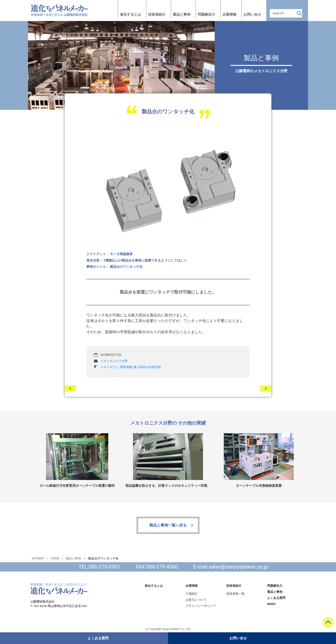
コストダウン (109, 367)
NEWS (271, 604)
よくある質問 (276, 598)
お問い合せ (252, 14)
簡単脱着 (126, 367)
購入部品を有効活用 (147, 367)
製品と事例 (182, 14)
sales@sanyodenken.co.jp (238, 567)
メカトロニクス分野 (114, 361)
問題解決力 (206, 14)
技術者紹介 (157, 14)
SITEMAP (38, 558)
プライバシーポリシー (201, 606)
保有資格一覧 (235, 594)
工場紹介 (192, 594)
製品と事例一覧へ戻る (168, 525)
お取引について (196, 600)
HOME (55, 558)
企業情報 (229, 14)
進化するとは (130, 14)
